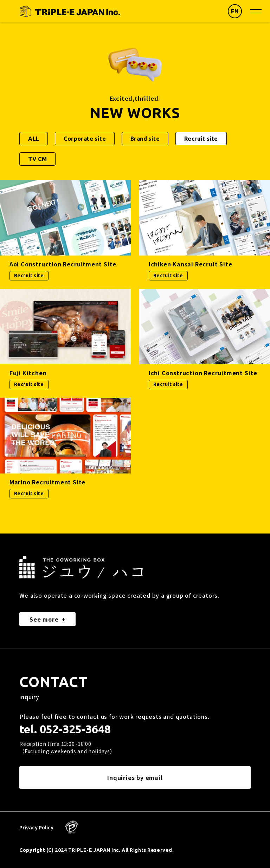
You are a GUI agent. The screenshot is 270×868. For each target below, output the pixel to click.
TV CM (37, 159)
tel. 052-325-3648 (65, 729)
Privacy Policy (36, 827)
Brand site (145, 139)
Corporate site (85, 139)
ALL (34, 139)
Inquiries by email (135, 777)
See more (44, 619)
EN (235, 11)
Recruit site (201, 139)
